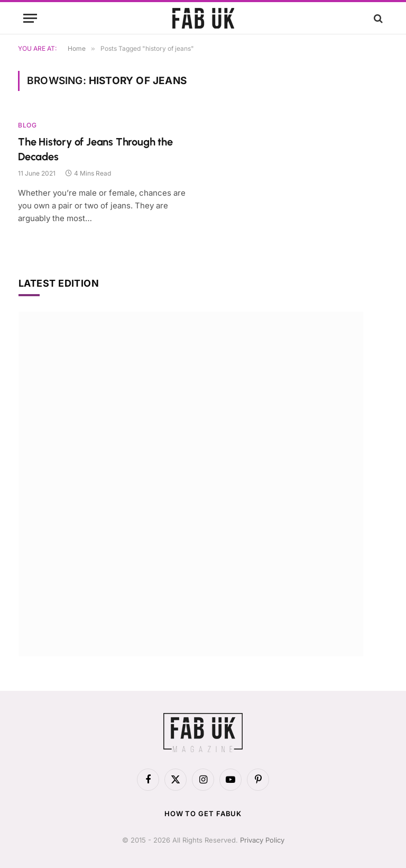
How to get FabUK (203, 814)
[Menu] (30, 18)
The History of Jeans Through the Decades (95, 149)
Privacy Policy (262, 840)
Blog (27, 125)
